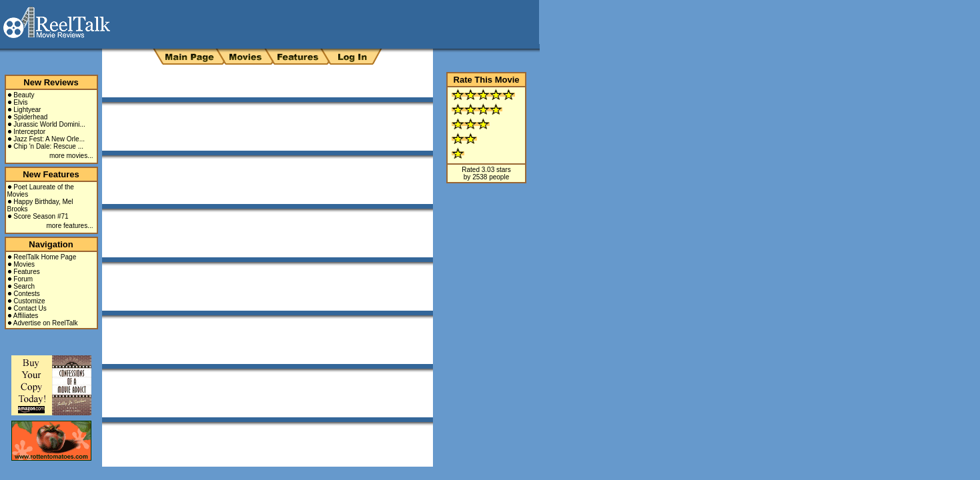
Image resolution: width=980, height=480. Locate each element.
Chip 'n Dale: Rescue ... (48, 146)
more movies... (71, 156)
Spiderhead (30, 117)
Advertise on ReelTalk (46, 323)
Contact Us (30, 308)
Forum (23, 279)
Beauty (24, 95)
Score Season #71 (41, 216)
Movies (24, 264)
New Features (51, 174)
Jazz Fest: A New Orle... (49, 139)
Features (26, 272)
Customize (29, 301)
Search (24, 286)
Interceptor (29, 132)
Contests (26, 294)
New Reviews (51, 82)
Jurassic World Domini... (49, 124)
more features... (69, 226)
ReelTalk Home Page (45, 257)
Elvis (20, 102)
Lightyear (27, 110)
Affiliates (26, 316)
